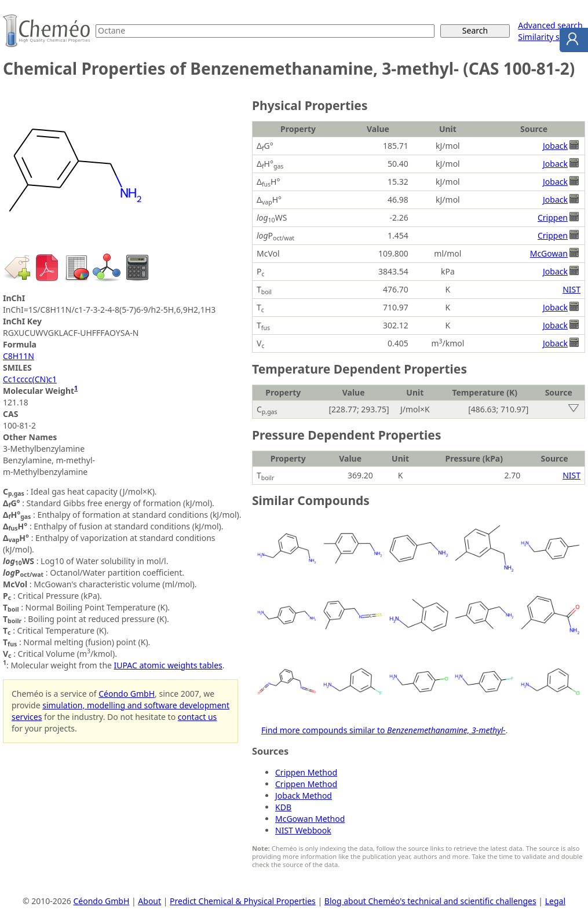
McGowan (549, 253)
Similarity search (549, 37)
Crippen (553, 217)
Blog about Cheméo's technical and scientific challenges (430, 901)
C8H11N (19, 356)
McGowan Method (310, 819)
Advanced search (550, 25)
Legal (555, 901)
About (149, 901)
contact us (198, 717)
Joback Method (304, 796)
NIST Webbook (303, 830)
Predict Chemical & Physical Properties (243, 901)
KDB (283, 807)
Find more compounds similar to (384, 730)
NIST (571, 289)
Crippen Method (306, 772)
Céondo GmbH (127, 694)
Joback (555, 146)
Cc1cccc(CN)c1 (30, 379)
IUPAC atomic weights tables (168, 665)
